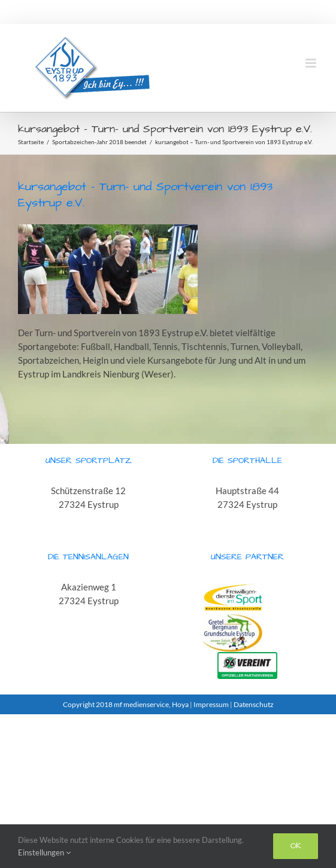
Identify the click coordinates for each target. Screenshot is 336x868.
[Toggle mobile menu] (312, 63)
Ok (296, 846)
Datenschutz (254, 704)
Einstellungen (44, 852)
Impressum (211, 704)
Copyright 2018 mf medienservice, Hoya (126, 704)
